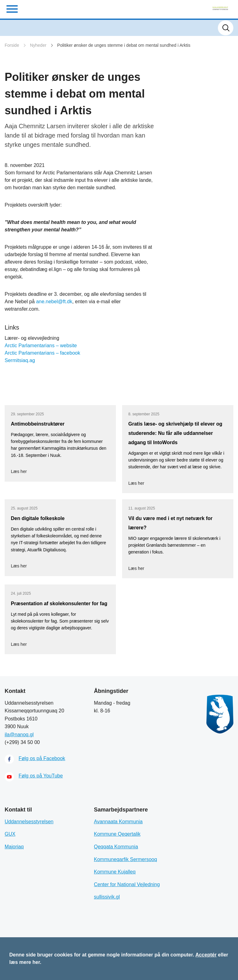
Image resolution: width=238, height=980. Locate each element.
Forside (12, 45)
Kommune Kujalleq (115, 872)
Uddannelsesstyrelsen (29, 822)
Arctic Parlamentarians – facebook (42, 353)
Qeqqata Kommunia (116, 847)
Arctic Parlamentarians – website (41, 346)
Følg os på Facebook (42, 758)
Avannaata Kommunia (118, 822)
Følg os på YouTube (41, 776)
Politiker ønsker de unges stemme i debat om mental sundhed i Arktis (124, 45)
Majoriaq (14, 847)
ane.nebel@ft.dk (54, 302)
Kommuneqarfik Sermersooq (126, 859)
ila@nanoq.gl (19, 735)
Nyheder (38, 45)
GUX (10, 834)
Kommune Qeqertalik (117, 834)
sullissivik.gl (107, 897)
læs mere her (25, 962)
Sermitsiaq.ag (20, 360)
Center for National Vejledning (127, 884)
